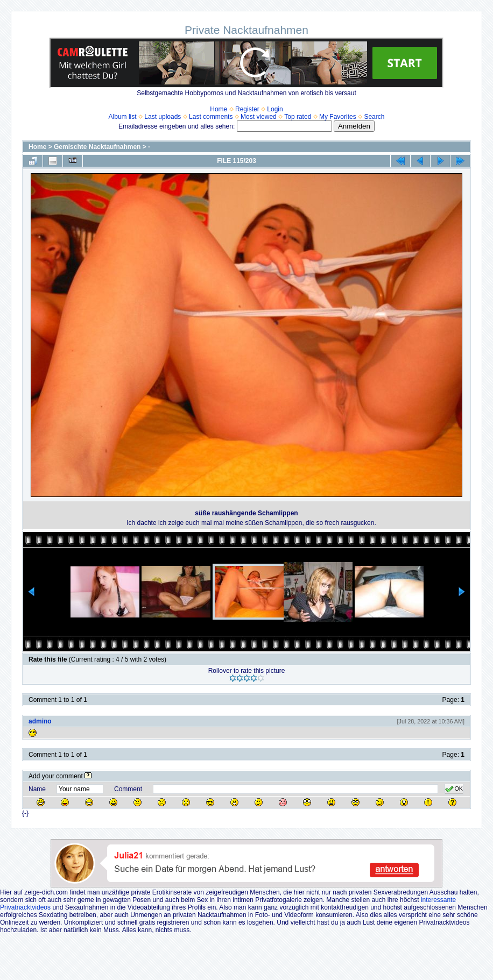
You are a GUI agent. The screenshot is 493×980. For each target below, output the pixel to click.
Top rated (298, 117)
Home (219, 109)
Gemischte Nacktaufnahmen (97, 147)
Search (374, 117)
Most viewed (259, 117)
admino (40, 721)
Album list (123, 117)
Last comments (211, 117)
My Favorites (338, 117)
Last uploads (163, 117)
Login (275, 109)
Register (247, 109)
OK (454, 789)
